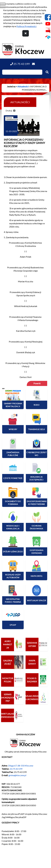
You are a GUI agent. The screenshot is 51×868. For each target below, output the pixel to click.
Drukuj (10, 110)
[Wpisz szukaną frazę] (22, 72)
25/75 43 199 (16, 769)
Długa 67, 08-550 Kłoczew (21, 766)
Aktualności (23, 86)
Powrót (37, 383)
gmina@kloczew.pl (17, 775)
